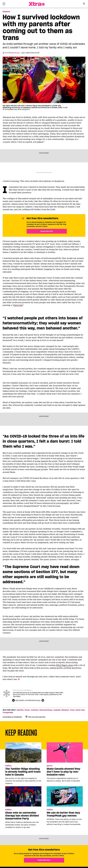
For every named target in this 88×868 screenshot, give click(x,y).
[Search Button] (84, 4)
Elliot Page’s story (65, 665)
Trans (72, 710)
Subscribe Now (47, 231)
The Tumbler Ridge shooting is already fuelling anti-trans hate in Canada (23, 772)
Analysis (57, 710)
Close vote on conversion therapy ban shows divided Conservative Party (22, 816)
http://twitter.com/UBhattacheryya (28, 700)
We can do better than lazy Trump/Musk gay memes (63, 814)
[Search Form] (84, 4)
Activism (35, 710)
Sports (50, 766)
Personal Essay (46, 710)
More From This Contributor (22, 690)
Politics (8, 766)
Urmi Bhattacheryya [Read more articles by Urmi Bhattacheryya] (12, 53)
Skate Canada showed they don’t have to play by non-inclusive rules (63, 772)
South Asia (80, 710)
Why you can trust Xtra (35, 717)
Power (27, 710)
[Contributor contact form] (43, 700)
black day (18, 305)
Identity (20, 710)
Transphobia (8, 713)
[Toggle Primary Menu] (4, 4)
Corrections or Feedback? (12, 717)
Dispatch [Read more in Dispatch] (6, 12)
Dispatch (65, 710)
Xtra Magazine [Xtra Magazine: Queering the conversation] (37, 4)
